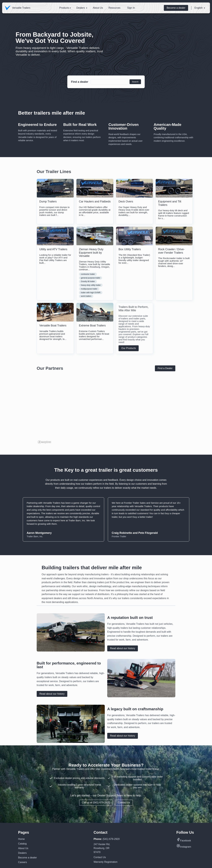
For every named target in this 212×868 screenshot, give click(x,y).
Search (135, 82)
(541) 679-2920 (111, 839)
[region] (106, 414)
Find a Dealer (165, 368)
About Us (98, 8)
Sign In (131, 8)
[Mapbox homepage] (44, 442)
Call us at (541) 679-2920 (96, 803)
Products (64, 8)
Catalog (22, 844)
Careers (23, 862)
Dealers (81, 8)
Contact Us (124, 803)
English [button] (199, 8)
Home (21, 839)
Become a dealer (176, 8)
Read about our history (123, 648)
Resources (114, 8)
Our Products (129, 348)
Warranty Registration (106, 862)
